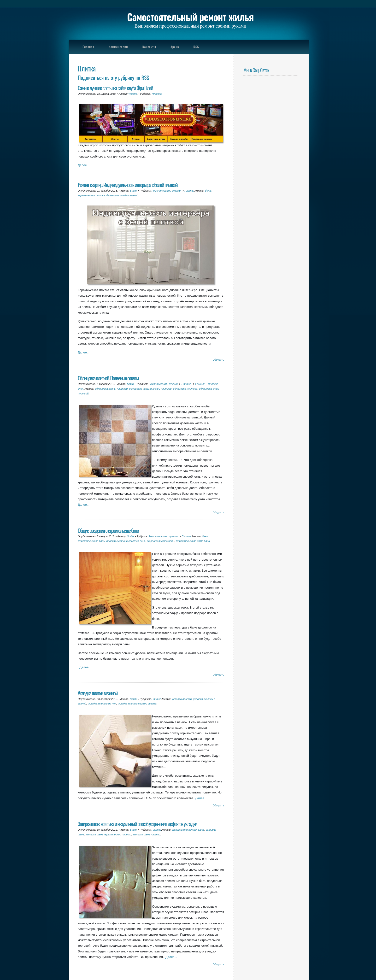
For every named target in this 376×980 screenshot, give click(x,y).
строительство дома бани (193, 541)
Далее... (84, 165)
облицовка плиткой (185, 389)
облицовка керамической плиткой (150, 389)
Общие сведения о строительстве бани (108, 530)
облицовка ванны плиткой (111, 389)
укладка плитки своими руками (137, 704)
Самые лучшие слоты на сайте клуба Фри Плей (115, 88)
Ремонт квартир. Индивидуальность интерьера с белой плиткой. (128, 185)
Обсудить (218, 360)
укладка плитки (182, 699)
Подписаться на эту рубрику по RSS (113, 77)
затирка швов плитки (146, 834)
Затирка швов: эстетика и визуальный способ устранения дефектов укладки (137, 824)
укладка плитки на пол (102, 704)
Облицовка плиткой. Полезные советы (108, 378)
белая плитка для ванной (122, 195)
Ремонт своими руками (166, 191)
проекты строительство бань (126, 541)
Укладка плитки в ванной (97, 693)
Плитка (157, 94)
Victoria (133, 94)
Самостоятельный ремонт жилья (190, 17)
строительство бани (161, 541)
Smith (133, 191)
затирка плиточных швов (188, 830)
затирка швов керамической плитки (108, 834)
